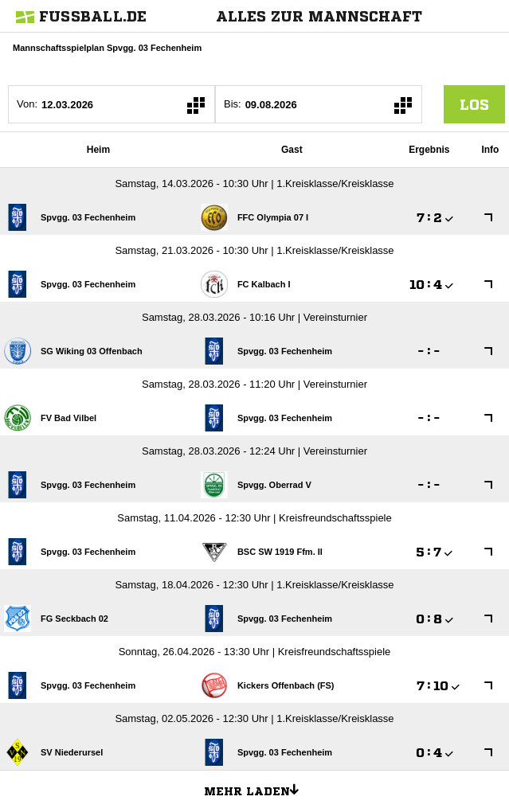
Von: (27, 104)
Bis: (233, 104)
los (474, 104)
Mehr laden (257, 789)
